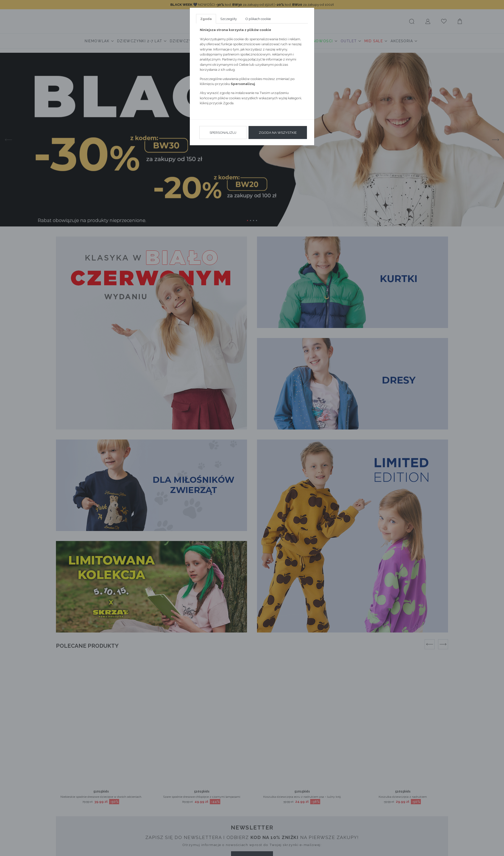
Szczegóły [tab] (229, 19)
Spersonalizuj (223, 132)
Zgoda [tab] (206, 19)
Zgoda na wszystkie (278, 132)
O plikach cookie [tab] (258, 19)
